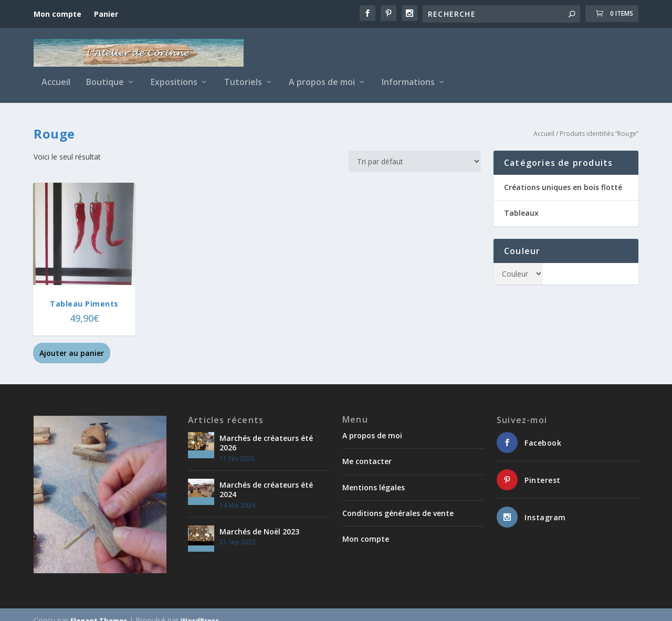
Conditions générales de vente (398, 502)
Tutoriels (243, 75)
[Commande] (415, 150)
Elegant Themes (99, 609)
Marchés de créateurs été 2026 (266, 431)
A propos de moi (322, 75)
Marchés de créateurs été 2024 (266, 478)
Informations (408, 75)
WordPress (200, 609)
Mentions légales (374, 475)
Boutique (105, 75)
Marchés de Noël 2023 (259, 520)
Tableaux (521, 201)
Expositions (174, 75)
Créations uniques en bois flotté (563, 176)
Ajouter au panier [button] (72, 341)
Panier (106, 14)
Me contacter (367, 450)
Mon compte (57, 14)
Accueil (56, 75)
